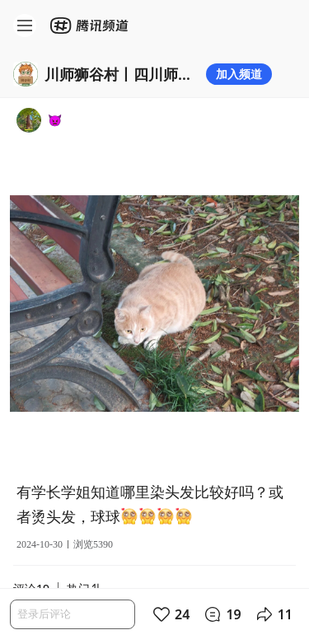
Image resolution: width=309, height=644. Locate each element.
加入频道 (239, 74)
